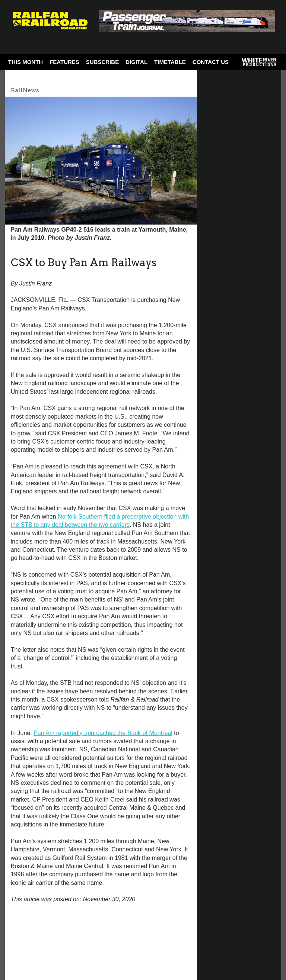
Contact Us (211, 62)
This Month (26, 62)
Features (64, 62)
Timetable (170, 62)
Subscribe (102, 62)
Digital (136, 62)
